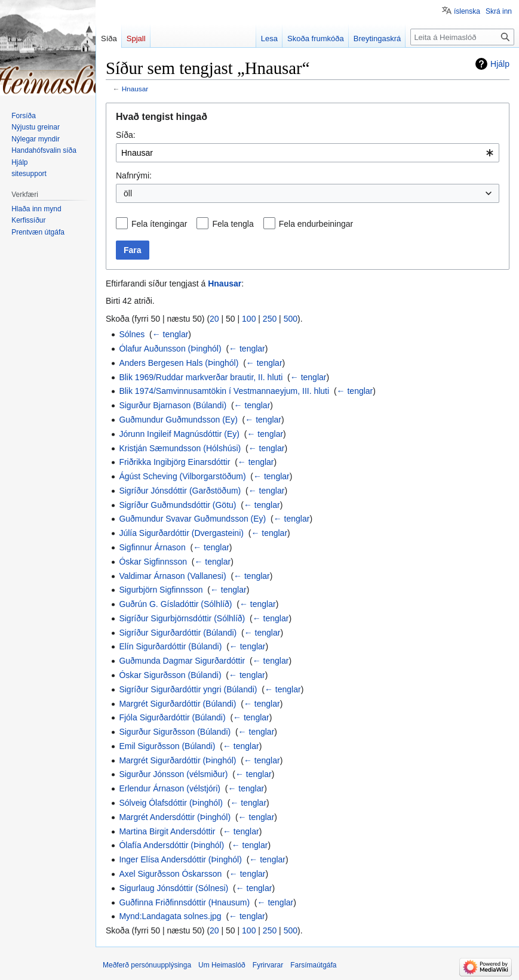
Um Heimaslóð (222, 965)
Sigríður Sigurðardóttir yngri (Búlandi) (188, 689)
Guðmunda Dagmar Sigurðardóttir (182, 661)
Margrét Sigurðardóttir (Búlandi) (177, 704)
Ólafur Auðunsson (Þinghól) (170, 349)
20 (214, 319)
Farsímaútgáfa (313, 965)
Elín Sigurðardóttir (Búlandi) (170, 646)
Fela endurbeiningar (316, 224)
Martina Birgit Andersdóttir (167, 831)
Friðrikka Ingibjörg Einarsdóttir (174, 462)
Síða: (126, 135)
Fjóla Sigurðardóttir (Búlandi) (172, 717)
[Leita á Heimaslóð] (462, 37)
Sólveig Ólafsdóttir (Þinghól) (171, 803)
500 (291, 319)
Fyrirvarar (268, 965)
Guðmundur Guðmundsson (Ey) (178, 420)
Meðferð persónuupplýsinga (147, 965)
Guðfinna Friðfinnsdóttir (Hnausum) (184, 902)
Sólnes (132, 334)
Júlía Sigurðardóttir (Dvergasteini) (181, 533)
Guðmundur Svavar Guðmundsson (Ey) (192, 519)
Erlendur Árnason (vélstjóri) (170, 788)
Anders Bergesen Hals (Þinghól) (179, 363)
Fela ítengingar (159, 224)
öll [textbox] (128, 193)
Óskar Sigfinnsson (153, 562)
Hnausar (135, 89)
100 (249, 319)
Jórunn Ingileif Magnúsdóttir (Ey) (179, 434)
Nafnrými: (134, 175)
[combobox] (308, 153)
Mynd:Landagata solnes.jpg (170, 916)
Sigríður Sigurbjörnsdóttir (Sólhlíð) (182, 618)
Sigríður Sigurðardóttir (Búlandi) (178, 633)
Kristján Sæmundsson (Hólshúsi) (180, 448)
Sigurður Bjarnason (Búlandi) (173, 405)
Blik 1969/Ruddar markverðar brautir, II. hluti (201, 377)
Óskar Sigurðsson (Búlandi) (170, 675)
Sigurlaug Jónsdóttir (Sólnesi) (173, 888)
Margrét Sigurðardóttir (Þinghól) (177, 760)
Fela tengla (233, 224)
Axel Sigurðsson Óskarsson (170, 874)
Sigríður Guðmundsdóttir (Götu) (177, 505)
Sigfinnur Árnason (152, 547)
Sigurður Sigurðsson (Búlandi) (175, 732)
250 (270, 319)
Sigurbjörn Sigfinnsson (161, 590)
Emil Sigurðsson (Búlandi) (167, 746)
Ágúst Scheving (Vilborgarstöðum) (182, 476)
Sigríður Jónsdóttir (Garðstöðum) (180, 491)
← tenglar (171, 334)
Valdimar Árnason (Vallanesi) (172, 576)
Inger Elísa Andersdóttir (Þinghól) (180, 859)
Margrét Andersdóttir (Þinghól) (175, 817)
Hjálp (500, 64)
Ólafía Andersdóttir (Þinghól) (171, 845)
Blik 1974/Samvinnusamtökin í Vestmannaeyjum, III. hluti (224, 391)
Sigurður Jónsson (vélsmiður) (173, 774)
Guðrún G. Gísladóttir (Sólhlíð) (175, 604)
